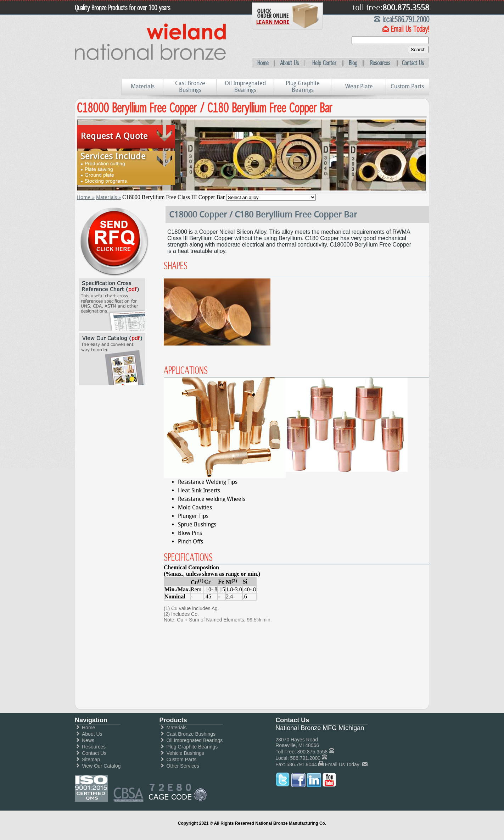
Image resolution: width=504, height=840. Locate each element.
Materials (143, 86)
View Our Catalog (101, 766)
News (88, 740)
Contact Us (413, 63)
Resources (380, 63)
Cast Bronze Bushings (190, 87)
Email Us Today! (343, 764)
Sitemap (91, 759)
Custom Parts (407, 86)
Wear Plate (359, 86)
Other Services (183, 766)
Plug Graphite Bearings (303, 87)
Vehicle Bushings (185, 753)
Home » (86, 197)
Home (263, 63)
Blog (353, 63)
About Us (289, 63)
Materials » (108, 197)
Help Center (324, 63)
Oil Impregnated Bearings (245, 87)
